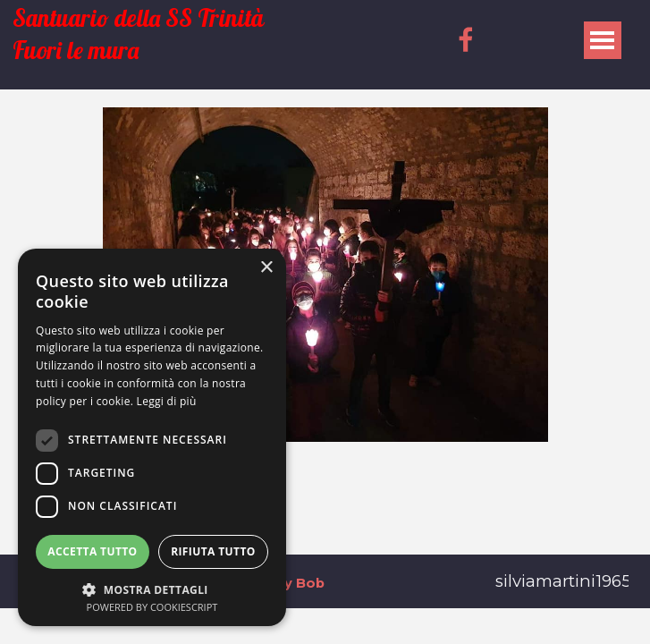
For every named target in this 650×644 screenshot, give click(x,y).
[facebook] (466, 39)
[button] (152, 588)
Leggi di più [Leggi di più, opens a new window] (167, 401)
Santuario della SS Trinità (138, 18)
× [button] (266, 268)
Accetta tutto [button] (92, 551)
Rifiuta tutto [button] (213, 551)
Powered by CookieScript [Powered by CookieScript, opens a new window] (152, 607)
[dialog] (152, 437)
